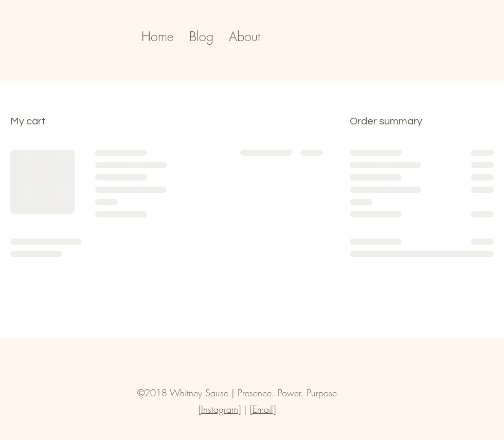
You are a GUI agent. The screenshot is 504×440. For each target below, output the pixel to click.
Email (263, 409)
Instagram (220, 409)
